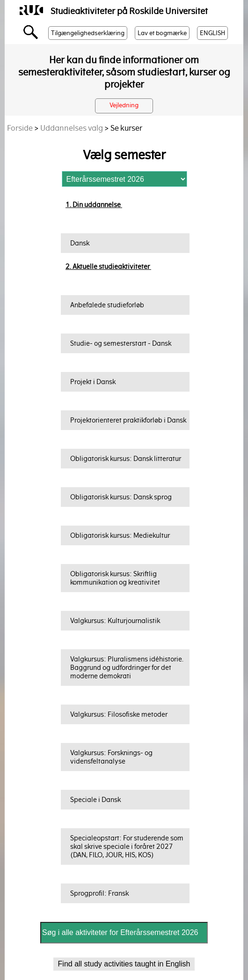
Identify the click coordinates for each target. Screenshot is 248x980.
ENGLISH (212, 33)
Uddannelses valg (72, 128)
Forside (20, 128)
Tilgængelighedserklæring (88, 33)
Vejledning (124, 105)
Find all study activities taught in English (124, 964)
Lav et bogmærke (162, 33)
